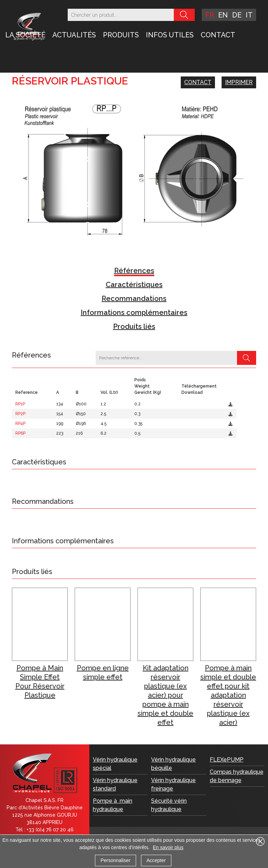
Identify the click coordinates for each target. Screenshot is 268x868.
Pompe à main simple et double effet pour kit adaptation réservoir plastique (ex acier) (228, 695)
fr (210, 15)
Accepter (156, 860)
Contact (218, 35)
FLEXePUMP (227, 760)
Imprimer (239, 82)
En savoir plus (168, 847)
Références (134, 271)
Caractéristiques (134, 285)
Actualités (74, 35)
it (249, 15)
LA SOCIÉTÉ (25, 35)
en (223, 15)
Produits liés (134, 326)
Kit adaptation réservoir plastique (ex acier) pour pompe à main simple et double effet (165, 695)
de (237, 15)
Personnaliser (116, 860)
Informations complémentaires (134, 312)
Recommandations (134, 299)
